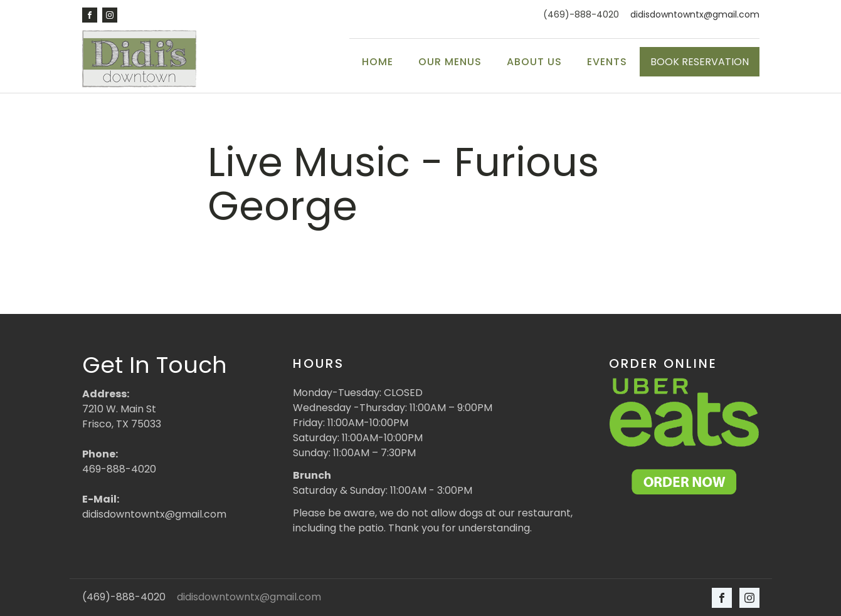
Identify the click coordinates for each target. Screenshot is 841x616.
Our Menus (450, 62)
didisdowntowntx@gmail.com (695, 15)
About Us (534, 62)
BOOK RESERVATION (700, 62)
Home (378, 62)
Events (607, 62)
